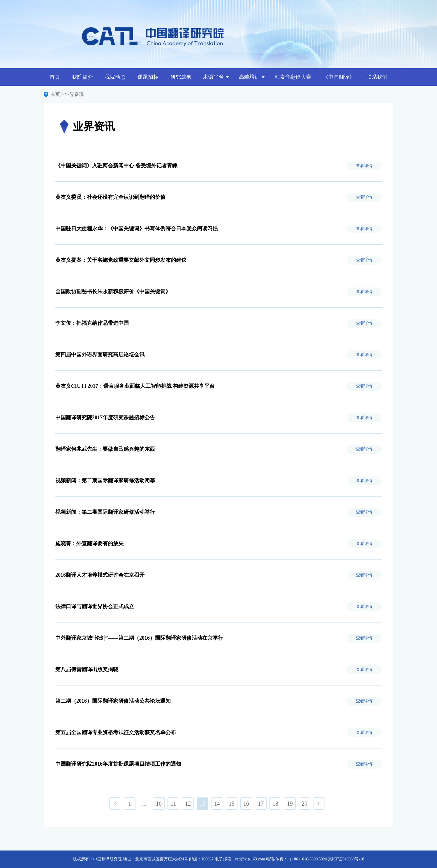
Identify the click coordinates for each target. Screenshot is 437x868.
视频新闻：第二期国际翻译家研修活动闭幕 (105, 481)
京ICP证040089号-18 (346, 859)
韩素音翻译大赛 (293, 77)
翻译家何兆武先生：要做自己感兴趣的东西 (105, 449)
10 (159, 804)
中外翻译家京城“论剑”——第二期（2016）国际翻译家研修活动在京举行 (139, 638)
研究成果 (181, 77)
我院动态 (115, 77)
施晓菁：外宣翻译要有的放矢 (89, 543)
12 (188, 804)
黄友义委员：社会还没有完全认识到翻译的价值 (110, 197)
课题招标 (148, 77)
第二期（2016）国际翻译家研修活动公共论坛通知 (113, 701)
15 (232, 804)
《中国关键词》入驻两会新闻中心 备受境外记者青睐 (116, 166)
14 (217, 804)
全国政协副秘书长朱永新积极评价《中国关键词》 (113, 292)
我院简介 (82, 77)
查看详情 (364, 166)
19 (290, 804)
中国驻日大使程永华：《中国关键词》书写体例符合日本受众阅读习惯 (137, 229)
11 (173, 804)
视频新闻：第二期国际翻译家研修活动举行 (105, 512)
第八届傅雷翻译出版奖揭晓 (87, 669)
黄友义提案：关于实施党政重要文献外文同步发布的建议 (121, 260)
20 (304, 804)
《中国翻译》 (339, 77)
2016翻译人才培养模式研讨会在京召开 (100, 575)
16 (246, 804)
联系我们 (377, 77)
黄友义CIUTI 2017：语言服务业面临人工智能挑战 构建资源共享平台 (135, 386)
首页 (55, 77)
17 (261, 804)
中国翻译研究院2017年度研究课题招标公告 (105, 418)
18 (275, 804)
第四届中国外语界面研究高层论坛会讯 (100, 355)
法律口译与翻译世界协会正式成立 (95, 606)
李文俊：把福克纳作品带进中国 (92, 323)
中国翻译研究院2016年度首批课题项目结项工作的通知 (118, 764)
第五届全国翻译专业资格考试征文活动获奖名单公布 (116, 732)
